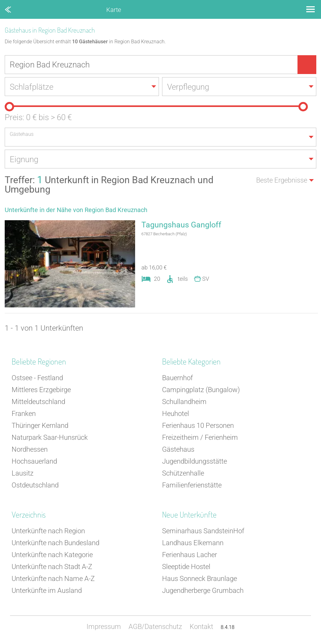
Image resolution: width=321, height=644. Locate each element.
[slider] (9, 107)
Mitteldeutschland (38, 402)
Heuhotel (176, 414)
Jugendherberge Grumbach (203, 591)
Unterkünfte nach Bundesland (55, 543)
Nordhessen (30, 449)
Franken (24, 414)
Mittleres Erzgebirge (41, 390)
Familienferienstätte (192, 485)
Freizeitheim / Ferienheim (200, 437)
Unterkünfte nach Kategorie (52, 555)
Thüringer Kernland (40, 426)
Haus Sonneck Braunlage (200, 579)
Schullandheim (184, 402)
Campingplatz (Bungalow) (201, 390)
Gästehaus (178, 449)
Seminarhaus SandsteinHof (203, 531)
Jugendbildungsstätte (195, 461)
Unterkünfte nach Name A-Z (53, 579)
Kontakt (201, 627)
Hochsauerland (34, 461)
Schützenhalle (183, 473)
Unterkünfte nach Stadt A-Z (52, 567)
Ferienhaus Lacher (189, 555)
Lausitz (23, 473)
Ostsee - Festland (37, 378)
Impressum (104, 627)
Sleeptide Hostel (186, 567)
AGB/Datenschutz (155, 627)
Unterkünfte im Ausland (47, 591)
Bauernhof (177, 378)
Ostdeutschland (35, 485)
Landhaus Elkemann (193, 543)
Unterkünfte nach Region (48, 531)
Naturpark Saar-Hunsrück (50, 437)
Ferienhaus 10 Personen (198, 426)
